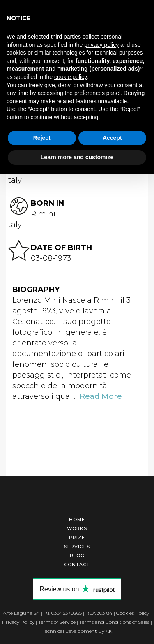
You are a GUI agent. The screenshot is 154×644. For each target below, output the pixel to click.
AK (109, 631)
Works (77, 528)
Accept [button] (112, 138)
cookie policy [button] (70, 77)
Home (77, 519)
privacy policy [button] (101, 45)
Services (77, 547)
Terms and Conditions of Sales (114, 622)
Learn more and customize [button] (77, 157)
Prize (77, 537)
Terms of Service (57, 622)
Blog (77, 556)
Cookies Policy (133, 613)
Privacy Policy (18, 622)
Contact (77, 565)
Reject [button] (42, 138)
